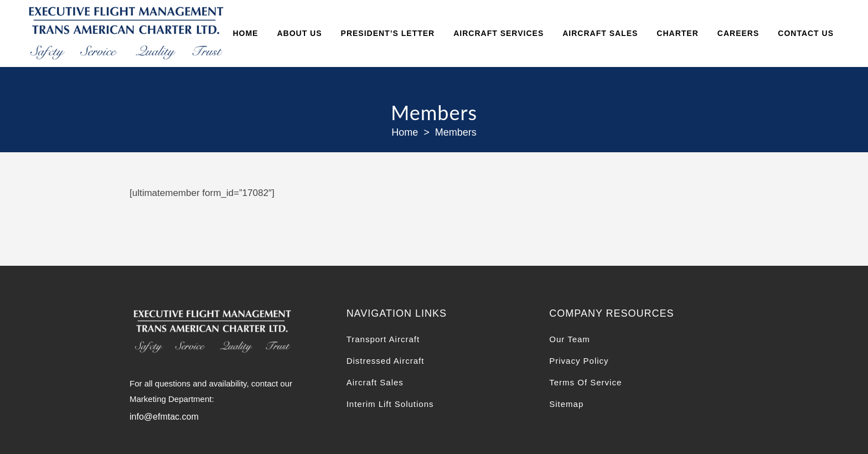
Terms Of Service (585, 382)
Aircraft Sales (375, 382)
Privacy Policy (579, 361)
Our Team (570, 339)
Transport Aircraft (383, 339)
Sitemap (566, 404)
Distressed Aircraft (386, 361)
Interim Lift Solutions (390, 404)
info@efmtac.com (164, 417)
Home (405, 132)
